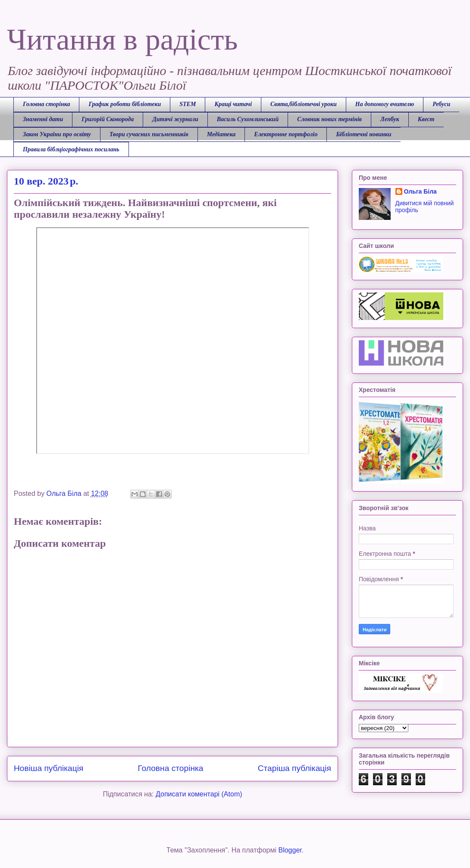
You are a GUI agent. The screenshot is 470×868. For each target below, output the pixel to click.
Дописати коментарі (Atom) (199, 794)
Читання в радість (122, 39)
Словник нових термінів (329, 119)
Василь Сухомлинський (248, 119)
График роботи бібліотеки (125, 104)
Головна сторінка (46, 104)
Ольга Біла (420, 191)
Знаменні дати (43, 119)
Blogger (290, 850)
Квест (426, 119)
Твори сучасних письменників (149, 134)
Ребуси (441, 104)
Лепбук (390, 119)
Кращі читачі (233, 104)
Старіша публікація (295, 768)
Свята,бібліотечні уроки (304, 104)
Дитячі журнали (175, 119)
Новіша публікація (49, 768)
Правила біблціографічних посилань (71, 149)
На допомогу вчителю (385, 104)
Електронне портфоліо (286, 134)
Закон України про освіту (57, 134)
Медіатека (221, 134)
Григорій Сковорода (108, 119)
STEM (188, 104)
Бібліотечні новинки (363, 134)
